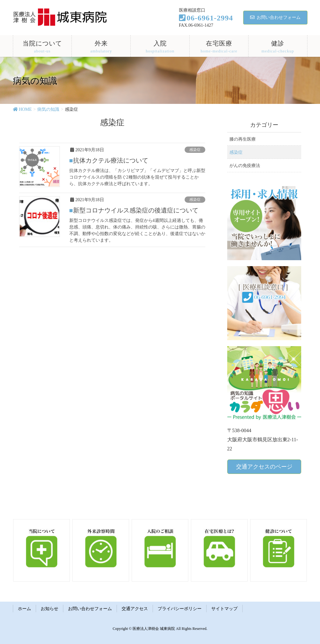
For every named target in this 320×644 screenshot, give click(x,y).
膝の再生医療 (243, 139)
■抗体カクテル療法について (109, 160)
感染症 (195, 150)
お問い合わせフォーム (275, 17)
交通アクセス (135, 609)
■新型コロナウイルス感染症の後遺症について (134, 210)
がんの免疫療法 (245, 166)
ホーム (24, 609)
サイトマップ (224, 609)
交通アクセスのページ (264, 467)
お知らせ (50, 609)
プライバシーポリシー (180, 609)
